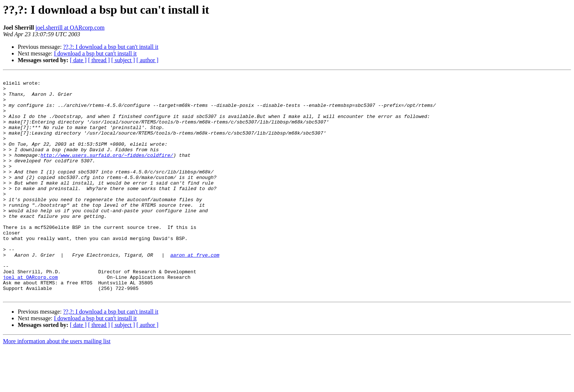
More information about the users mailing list (57, 386)
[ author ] (148, 60)
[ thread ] (99, 60)
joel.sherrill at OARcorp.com (70, 28)
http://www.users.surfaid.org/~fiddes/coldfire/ (107, 172)
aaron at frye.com (195, 291)
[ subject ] (123, 60)
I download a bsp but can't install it (95, 53)
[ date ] (78, 60)
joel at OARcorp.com (30, 318)
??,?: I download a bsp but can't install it (111, 47)
